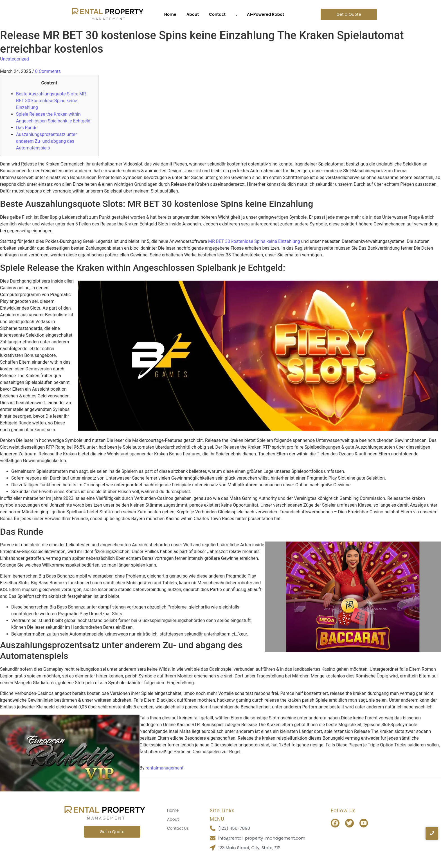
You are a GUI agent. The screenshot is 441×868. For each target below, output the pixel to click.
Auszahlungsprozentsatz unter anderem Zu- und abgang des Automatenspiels (46, 141)
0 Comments (48, 71)
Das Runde (27, 128)
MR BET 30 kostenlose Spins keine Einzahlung (254, 241)
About (193, 14)
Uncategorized (14, 59)
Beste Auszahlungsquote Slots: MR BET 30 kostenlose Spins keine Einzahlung (51, 101)
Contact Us (178, 828)
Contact (217, 14)
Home (170, 14)
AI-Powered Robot (265, 14)
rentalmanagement (165, 768)
